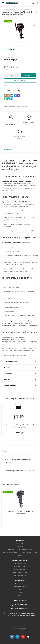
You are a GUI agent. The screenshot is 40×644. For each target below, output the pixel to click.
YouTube (23, 637)
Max (28, 637)
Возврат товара (20, 575)
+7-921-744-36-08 (21, 604)
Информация (20, 580)
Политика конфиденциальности (20, 549)
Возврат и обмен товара (28, 123)
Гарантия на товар (20, 572)
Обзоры (20, 592)
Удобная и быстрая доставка (20, 137)
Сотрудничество (20, 555)
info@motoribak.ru (22, 609)
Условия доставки (20, 569)
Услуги (20, 589)
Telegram (17, 637)
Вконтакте (12, 637)
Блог (20, 595)
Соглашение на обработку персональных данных (20, 552)
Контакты (20, 547)
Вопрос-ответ (20, 584)
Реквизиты (20, 544)
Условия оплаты (20, 566)
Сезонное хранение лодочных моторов (20, 471)
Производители (20, 586)
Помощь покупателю (20, 560)
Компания (20, 540)
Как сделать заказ (20, 564)
